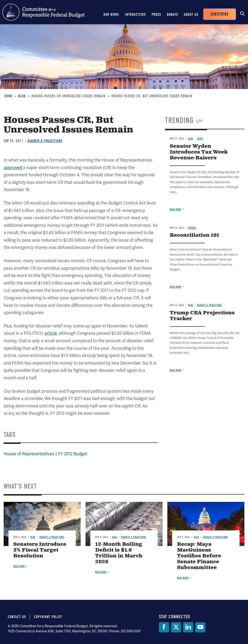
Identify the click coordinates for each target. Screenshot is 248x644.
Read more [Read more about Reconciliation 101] (176, 287)
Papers (192, 228)
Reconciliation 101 (194, 235)
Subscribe (220, 14)
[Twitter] (176, 627)
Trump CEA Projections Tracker (202, 316)
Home (8, 96)
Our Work (111, 15)
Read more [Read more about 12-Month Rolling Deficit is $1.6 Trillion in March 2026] (101, 572)
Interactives (135, 15)
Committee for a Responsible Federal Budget (44, 12)
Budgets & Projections (45, 141)
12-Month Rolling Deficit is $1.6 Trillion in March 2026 (119, 553)
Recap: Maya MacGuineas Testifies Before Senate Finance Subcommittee (199, 556)
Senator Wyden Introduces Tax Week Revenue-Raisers (199, 152)
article (50, 333)
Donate (172, 15)
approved (13, 167)
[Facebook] (164, 627)
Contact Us (17, 617)
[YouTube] (200, 627)
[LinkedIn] (188, 627)
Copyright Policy (48, 617)
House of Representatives (29, 454)
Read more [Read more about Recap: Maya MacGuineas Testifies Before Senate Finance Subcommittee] (183, 578)
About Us (191, 15)
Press (156, 15)
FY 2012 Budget (73, 454)
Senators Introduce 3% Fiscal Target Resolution (40, 550)
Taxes (200, 139)
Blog (22, 96)
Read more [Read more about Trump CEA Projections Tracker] (176, 370)
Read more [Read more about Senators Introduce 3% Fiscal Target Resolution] (19, 566)
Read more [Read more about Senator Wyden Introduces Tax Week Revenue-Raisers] (176, 209)
